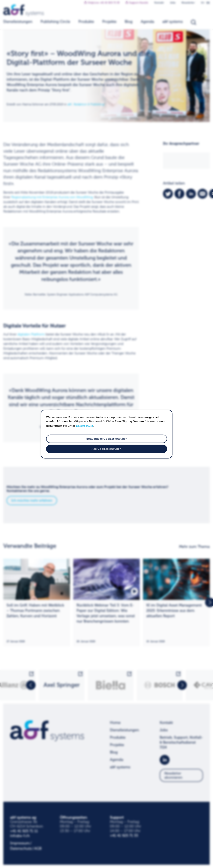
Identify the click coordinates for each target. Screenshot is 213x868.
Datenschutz (84, 426)
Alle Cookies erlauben (106, 449)
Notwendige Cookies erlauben (107, 439)
